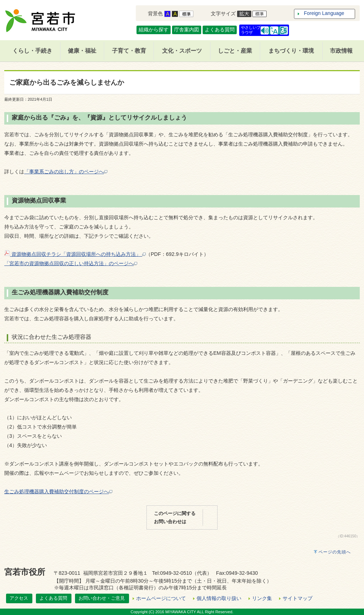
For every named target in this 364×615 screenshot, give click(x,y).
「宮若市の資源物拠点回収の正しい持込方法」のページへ (71, 263)
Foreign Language (324, 13)
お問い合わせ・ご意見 (102, 598)
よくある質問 (220, 30)
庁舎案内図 (187, 30)
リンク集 (262, 598)
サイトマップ (298, 598)
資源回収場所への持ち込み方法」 (106, 254)
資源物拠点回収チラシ (33, 254)
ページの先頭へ (335, 552)
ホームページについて (161, 598)
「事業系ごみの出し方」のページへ (66, 172)
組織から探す (154, 30)
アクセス (19, 598)
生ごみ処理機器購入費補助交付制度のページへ (58, 492)
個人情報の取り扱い (219, 598)
